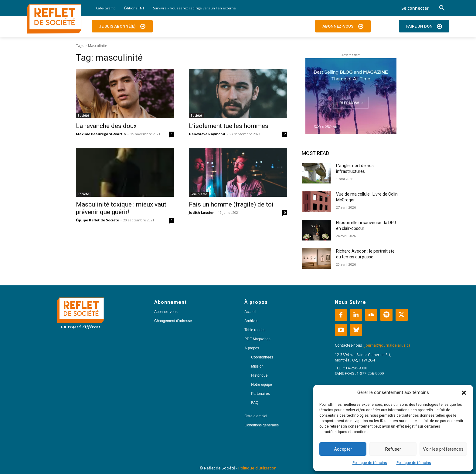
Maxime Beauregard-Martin (101, 134)
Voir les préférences (443, 449)
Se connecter (415, 8)
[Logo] (54, 19)
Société (83, 116)
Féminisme (199, 194)
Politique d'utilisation (257, 468)
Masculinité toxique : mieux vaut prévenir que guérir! (121, 208)
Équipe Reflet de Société (97, 220)
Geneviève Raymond (207, 134)
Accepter (343, 449)
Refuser (393, 449)
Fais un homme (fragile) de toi (231, 204)
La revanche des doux (106, 126)
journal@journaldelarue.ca (388, 345)
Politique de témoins (370, 463)
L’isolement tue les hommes (229, 126)
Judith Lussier (201, 212)
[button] (464, 393)
